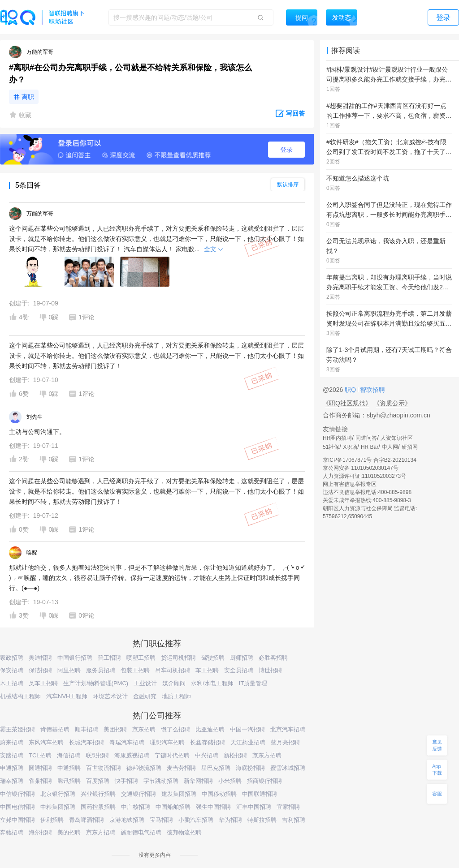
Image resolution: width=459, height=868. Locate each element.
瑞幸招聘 (12, 781)
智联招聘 (372, 390)
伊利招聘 (52, 820)
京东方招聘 (267, 755)
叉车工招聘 (43, 683)
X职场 (350, 447)
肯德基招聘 (55, 729)
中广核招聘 (136, 807)
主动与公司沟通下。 (37, 432)
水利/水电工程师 (212, 683)
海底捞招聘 (250, 768)
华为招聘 (230, 820)
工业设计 (145, 683)
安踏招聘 (12, 755)
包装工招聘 (135, 670)
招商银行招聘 (264, 781)
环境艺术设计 (110, 696)
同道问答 (366, 438)
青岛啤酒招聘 (87, 820)
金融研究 (145, 696)
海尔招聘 (40, 832)
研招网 (410, 447)
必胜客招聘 (273, 658)
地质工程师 (176, 696)
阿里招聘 (69, 670)
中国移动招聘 (219, 794)
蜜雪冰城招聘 (288, 768)
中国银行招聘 (75, 658)
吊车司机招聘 (173, 670)
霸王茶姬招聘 (17, 729)
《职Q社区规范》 (347, 403)
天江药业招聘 (248, 742)
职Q (351, 390)
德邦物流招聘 (144, 768)
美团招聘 (115, 729)
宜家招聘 (288, 807)
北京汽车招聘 (288, 729)
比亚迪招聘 (210, 729)
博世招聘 (270, 670)
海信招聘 (69, 755)
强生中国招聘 (213, 807)
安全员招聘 (239, 670)
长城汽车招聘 (87, 742)
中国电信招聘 (17, 807)
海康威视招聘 (132, 755)
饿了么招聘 (175, 729)
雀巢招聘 (40, 781)
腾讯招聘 (69, 781)
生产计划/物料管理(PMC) (96, 683)
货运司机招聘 (178, 658)
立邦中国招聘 (17, 820)
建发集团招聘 (179, 794)
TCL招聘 (40, 755)
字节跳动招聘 (161, 781)
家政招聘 (12, 658)
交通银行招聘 (139, 794)
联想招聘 (97, 755)
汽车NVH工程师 (67, 696)
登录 (286, 150)
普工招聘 (109, 658)
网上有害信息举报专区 (350, 484)
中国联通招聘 (260, 794)
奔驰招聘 (12, 832)
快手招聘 (126, 781)
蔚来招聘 (12, 742)
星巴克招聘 (216, 768)
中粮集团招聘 (58, 807)
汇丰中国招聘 (254, 807)
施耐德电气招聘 (141, 832)
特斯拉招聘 (262, 820)
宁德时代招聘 (172, 755)
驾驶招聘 (213, 658)
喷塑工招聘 (141, 658)
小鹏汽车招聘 (196, 820)
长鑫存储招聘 (208, 742)
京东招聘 (144, 729)
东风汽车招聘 (46, 742)
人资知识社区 (397, 438)
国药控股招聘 (98, 807)
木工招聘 (12, 683)
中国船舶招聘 (173, 807)
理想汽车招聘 (167, 742)
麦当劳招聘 (181, 768)
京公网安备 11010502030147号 (361, 468)
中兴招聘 (207, 755)
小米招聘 (230, 781)
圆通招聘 (40, 768)
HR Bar (370, 447)
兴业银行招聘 (98, 794)
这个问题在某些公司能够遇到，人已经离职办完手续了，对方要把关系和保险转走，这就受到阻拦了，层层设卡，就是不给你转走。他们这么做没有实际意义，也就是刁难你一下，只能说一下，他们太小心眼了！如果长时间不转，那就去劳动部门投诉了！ (156, 356)
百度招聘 (98, 781)
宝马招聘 (161, 820)
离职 (28, 97)
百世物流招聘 (104, 768)
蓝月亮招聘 (285, 742)
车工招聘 (207, 670)
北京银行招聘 (58, 794)
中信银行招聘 (17, 794)
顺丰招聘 (87, 729)
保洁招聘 (40, 670)
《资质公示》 (392, 403)
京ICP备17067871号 (347, 460)
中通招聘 (69, 768)
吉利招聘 (294, 820)
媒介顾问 (174, 683)
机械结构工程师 (20, 696)
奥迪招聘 (40, 658)
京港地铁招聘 (127, 820)
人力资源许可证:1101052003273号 (364, 476)
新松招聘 (235, 755)
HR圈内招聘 (337, 438)
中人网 (390, 447)
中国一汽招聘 (247, 729)
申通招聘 (12, 768)
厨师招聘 (242, 658)
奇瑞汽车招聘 (127, 742)
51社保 (331, 447)
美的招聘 (69, 832)
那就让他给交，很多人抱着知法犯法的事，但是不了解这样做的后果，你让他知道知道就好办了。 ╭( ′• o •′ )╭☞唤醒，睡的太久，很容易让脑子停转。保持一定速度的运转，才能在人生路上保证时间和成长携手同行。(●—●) (157, 578)
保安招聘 (12, 670)
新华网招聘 (198, 781)
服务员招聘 (101, 670)
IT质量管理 (253, 683)
